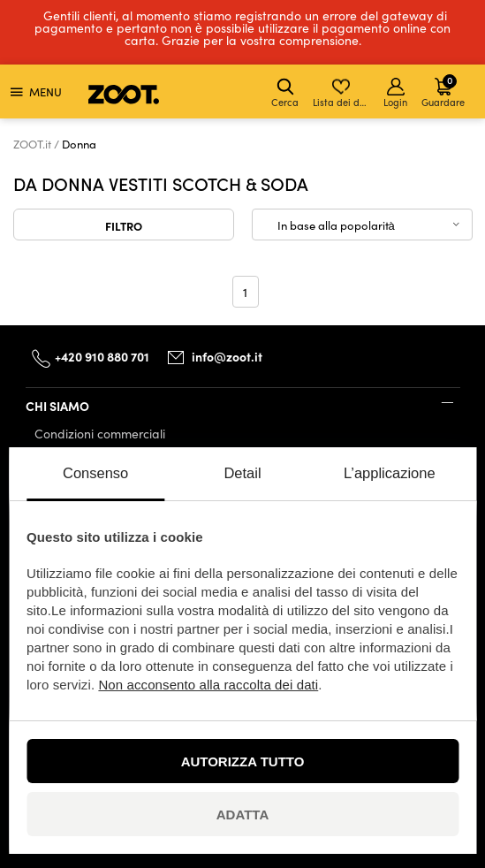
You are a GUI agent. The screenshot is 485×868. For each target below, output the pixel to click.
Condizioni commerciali (100, 434)
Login (395, 93)
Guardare (443, 91)
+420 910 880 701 (102, 356)
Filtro (124, 225)
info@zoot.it (227, 356)
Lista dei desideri (342, 93)
